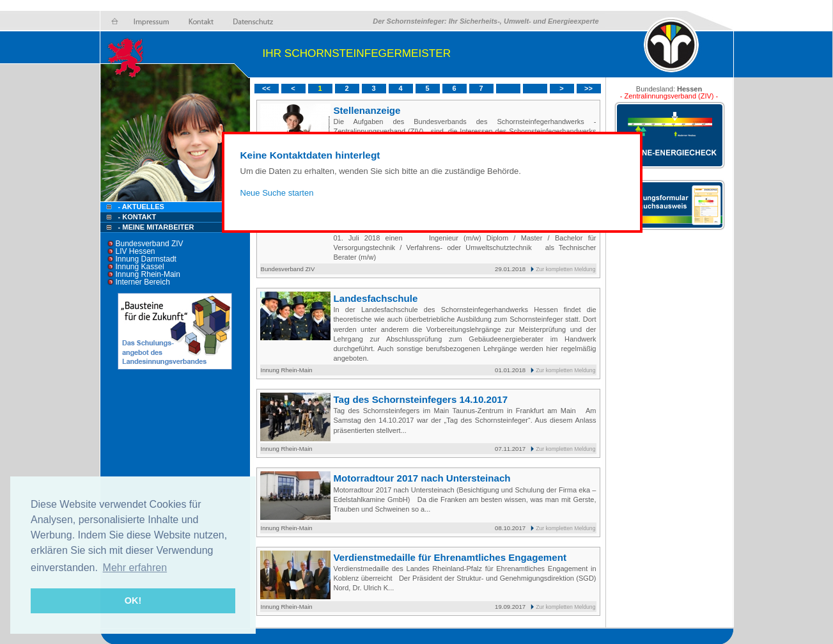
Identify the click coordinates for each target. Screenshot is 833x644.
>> (588, 88)
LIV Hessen (136, 251)
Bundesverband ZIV (150, 244)
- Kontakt (136, 217)
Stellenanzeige (367, 110)
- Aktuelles (140, 207)
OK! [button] (133, 601)
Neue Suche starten (277, 193)
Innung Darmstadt (146, 259)
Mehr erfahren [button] (135, 568)
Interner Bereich (143, 282)
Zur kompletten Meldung (565, 269)
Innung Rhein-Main (148, 274)
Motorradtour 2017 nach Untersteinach (422, 478)
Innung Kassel (140, 267)
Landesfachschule (376, 298)
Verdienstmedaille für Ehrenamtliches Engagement (450, 557)
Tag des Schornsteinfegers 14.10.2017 (421, 399)
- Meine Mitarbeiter (156, 227)
